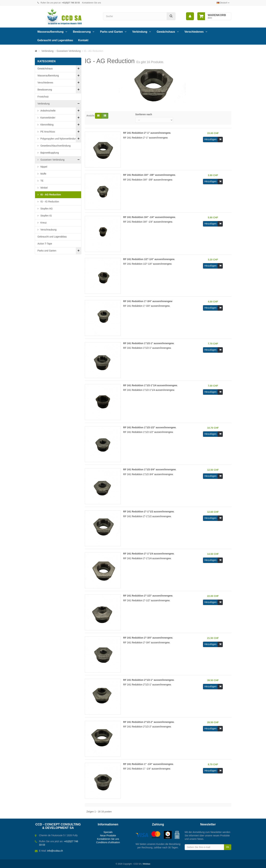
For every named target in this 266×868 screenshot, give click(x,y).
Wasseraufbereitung (50, 32)
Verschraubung (48, 230)
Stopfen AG (46, 209)
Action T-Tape (45, 244)
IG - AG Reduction (50, 195)
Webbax (147, 864)
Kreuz (43, 223)
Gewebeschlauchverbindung (55, 146)
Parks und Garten (111, 32)
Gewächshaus (166, 32)
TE (42, 181)
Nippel (44, 167)
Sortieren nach (144, 114)
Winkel (44, 188)
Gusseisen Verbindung (52, 160)
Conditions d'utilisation (108, 842)
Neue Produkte (108, 836)
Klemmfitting (47, 125)
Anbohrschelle (48, 111)
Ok (228, 847)
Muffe (43, 174)
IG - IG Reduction (49, 202)
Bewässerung (82, 32)
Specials (108, 832)
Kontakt (83, 40)
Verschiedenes (194, 32)
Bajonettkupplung (49, 153)
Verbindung (140, 32)
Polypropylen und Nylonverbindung (59, 139)
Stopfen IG (46, 216)
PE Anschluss (47, 132)
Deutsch (223, 3)
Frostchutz (43, 97)
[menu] (190, 16)
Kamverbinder (48, 118)
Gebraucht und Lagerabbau (55, 40)
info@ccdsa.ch (55, 851)
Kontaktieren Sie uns (91, 3)
